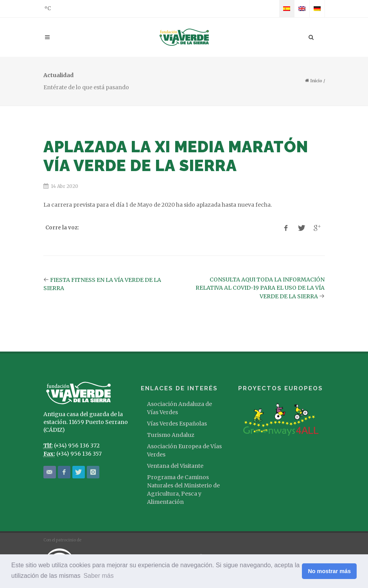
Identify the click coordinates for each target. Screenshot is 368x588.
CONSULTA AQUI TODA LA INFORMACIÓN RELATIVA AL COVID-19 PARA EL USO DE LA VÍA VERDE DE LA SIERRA (260, 288)
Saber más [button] (98, 576)
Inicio (314, 81)
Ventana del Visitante (175, 466)
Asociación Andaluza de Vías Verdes (180, 408)
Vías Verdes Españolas (177, 424)
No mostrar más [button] (329, 571)
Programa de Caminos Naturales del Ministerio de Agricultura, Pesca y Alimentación (183, 490)
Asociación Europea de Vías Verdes (184, 450)
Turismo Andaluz (171, 435)
